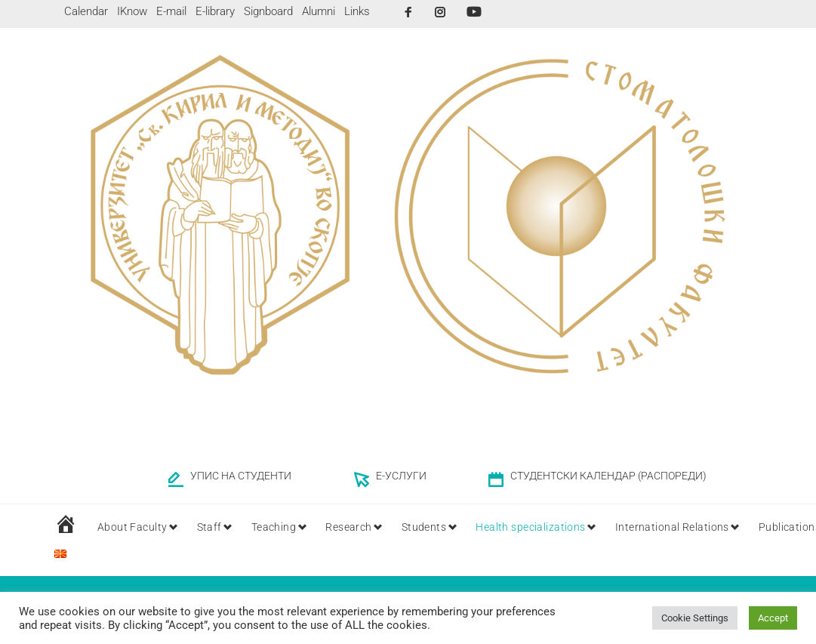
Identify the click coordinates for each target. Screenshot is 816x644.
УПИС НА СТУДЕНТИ (241, 476)
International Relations (697, 528)
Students (439, 528)
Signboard (268, 11)
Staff (214, 528)
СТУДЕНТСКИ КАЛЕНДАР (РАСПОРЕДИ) (608, 476)
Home (617, 581)
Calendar (86, 11)
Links (357, 11)
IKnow (132, 11)
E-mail (171, 11)
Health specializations (551, 528)
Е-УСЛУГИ (401, 476)
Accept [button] (773, 618)
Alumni (319, 11)
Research (361, 528)
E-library (215, 11)
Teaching (282, 528)
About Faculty (133, 528)
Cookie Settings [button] (695, 618)
